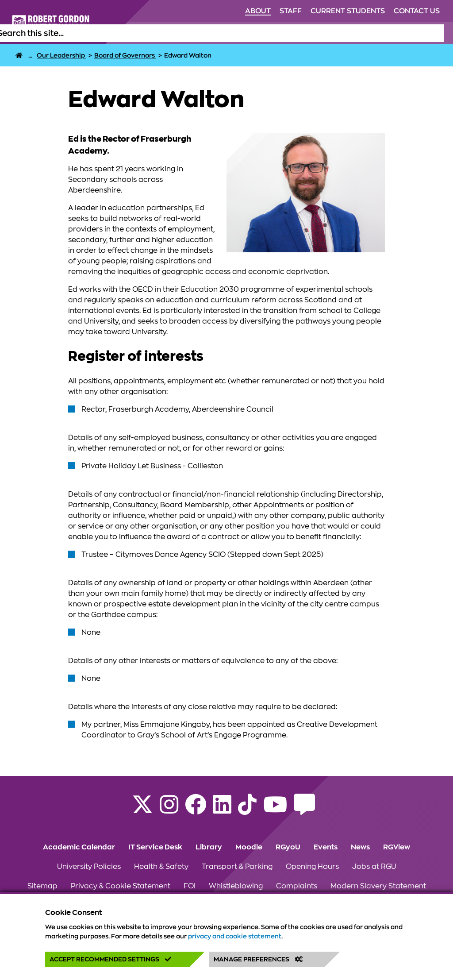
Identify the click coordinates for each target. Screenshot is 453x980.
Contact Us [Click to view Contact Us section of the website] (417, 11)
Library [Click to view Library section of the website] (209, 847)
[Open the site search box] (437, 33)
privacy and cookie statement (235, 936)
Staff (291, 11)
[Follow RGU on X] (142, 810)
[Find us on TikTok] (247, 810)
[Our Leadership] (61, 55)
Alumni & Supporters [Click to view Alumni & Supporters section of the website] (261, 33)
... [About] (30, 55)
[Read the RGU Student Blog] (304, 810)
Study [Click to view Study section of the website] (157, 33)
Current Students (348, 11)
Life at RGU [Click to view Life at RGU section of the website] (196, 33)
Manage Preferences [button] (258, 959)
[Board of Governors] (125, 55)
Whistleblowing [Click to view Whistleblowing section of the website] (236, 886)
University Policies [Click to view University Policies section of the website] (89, 867)
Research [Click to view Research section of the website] (323, 33)
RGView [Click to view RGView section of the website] (397, 847)
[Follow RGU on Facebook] (196, 810)
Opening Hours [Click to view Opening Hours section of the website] (312, 867)
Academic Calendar (79, 847)
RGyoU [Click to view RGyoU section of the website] (288, 847)
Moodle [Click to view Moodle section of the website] (249, 847)
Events (326, 847)
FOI (190, 886)
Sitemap (42, 886)
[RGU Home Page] (19, 55)
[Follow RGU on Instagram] (169, 810)
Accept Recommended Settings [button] (110, 959)
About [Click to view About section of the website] (258, 11)
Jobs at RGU (374, 867)
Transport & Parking (237, 867)
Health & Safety (161, 867)
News (360, 847)
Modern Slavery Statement (378, 886)
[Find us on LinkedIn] (222, 810)
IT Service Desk (155, 847)
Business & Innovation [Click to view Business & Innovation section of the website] (388, 33)
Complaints (297, 886)
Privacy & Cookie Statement (121, 886)
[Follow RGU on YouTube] (275, 810)
